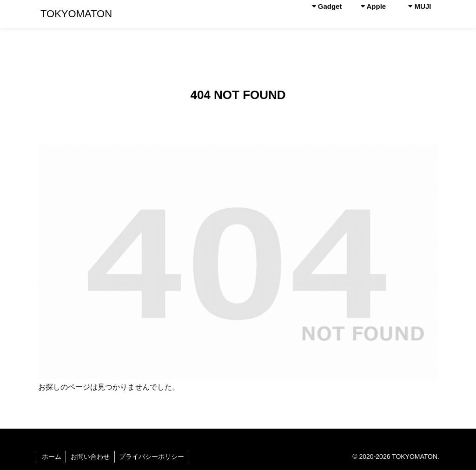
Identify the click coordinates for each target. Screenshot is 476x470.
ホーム (52, 457)
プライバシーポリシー (152, 457)
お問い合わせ (91, 457)
